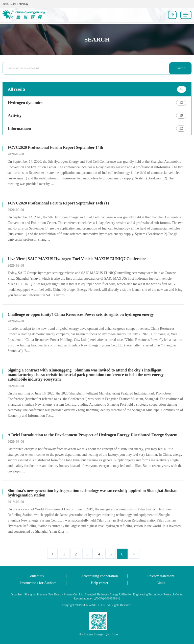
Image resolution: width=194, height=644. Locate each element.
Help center (100, 583)
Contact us (36, 576)
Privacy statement (161, 576)
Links (161, 583)
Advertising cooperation (99, 576)
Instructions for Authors (38, 583)
